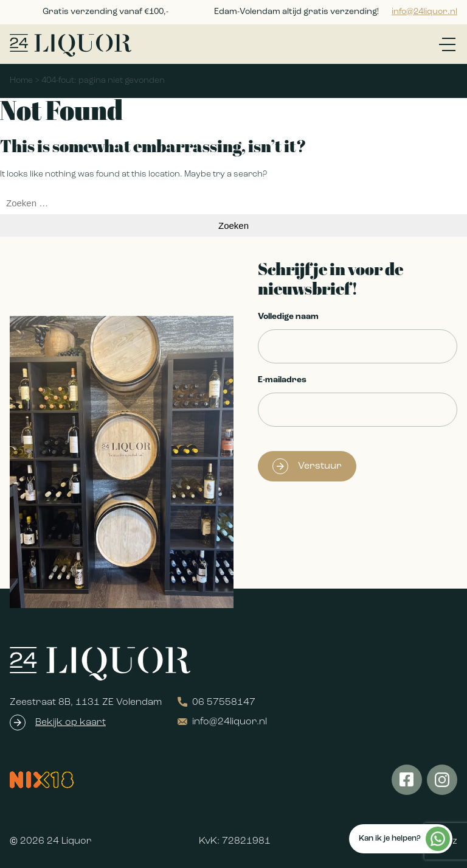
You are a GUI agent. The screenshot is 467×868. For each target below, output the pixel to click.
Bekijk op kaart (71, 723)
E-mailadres (282, 380)
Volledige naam (288, 317)
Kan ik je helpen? (404, 839)
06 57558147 (216, 702)
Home (21, 81)
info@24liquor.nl (424, 12)
